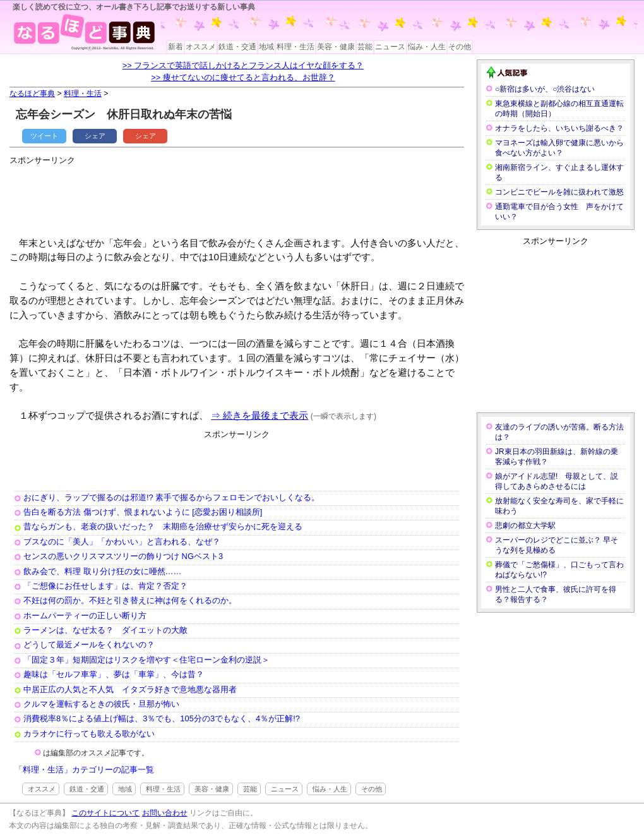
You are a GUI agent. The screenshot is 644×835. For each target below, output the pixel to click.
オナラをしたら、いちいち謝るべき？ (559, 128)
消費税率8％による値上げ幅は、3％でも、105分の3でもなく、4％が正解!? (162, 718)
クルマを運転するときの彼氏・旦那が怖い (101, 704)
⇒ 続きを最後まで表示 (259, 415)
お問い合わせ (165, 813)
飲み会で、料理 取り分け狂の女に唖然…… (102, 571)
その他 (460, 47)
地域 (266, 47)
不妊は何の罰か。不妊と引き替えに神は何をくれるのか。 (130, 600)
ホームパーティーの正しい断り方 (85, 616)
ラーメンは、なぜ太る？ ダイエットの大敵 (105, 630)
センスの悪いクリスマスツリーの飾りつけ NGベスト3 (123, 556)
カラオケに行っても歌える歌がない (89, 734)
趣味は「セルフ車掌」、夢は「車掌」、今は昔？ (114, 674)
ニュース (390, 47)
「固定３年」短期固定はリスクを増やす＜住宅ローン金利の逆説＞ (146, 660)
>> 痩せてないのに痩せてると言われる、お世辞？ (243, 77)
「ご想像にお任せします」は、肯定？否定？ (105, 586)
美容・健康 (336, 47)
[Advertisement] (239, 196)
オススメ (201, 47)
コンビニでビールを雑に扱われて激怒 (559, 192)
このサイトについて (105, 813)
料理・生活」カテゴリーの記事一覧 (88, 770)
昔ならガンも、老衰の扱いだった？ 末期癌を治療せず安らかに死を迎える (163, 526)
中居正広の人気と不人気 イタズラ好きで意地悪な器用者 (130, 689)
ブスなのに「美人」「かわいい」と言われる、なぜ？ (122, 542)
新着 (176, 47)
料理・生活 (295, 47)
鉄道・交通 (237, 47)
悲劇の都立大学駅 (525, 526)
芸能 (365, 47)
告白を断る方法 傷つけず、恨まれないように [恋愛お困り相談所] (143, 512)
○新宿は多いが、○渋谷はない (545, 89)
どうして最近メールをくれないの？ (89, 645)
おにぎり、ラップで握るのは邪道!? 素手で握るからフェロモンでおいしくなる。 (171, 497)
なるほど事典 (32, 93)
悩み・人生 (427, 47)
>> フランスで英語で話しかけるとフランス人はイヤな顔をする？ (243, 65)
